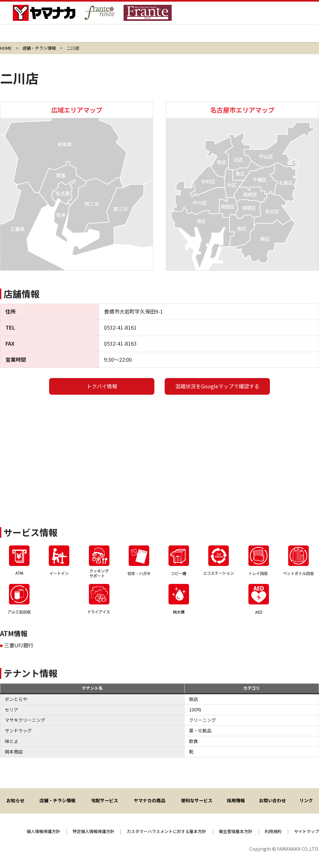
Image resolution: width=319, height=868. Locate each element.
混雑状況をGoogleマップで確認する (217, 386)
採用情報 (239, 37)
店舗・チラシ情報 (80, 37)
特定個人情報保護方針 (80, 831)
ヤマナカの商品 (186, 37)
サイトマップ (306, 831)
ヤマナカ (27, 37)
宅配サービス (133, 37)
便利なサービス (197, 800)
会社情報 (292, 37)
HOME (6, 48)
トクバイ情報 (102, 386)
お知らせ (15, 800)
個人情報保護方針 (27, 831)
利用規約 (271, 831)
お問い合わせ (273, 800)
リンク (306, 800)
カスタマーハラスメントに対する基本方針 (158, 831)
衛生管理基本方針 (231, 831)
